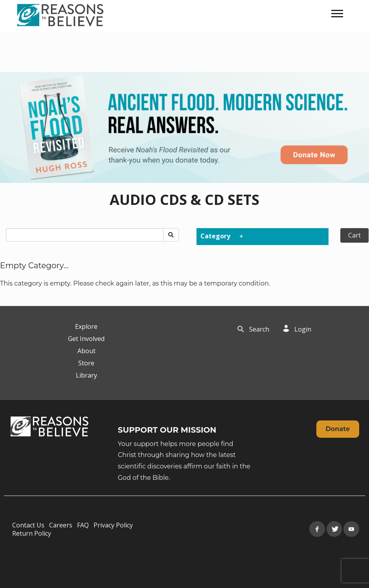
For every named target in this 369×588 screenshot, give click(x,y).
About (86, 351)
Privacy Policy (113, 525)
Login (303, 329)
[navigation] (337, 14)
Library (86, 375)
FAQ (83, 525)
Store (86, 363)
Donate (338, 429)
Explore (86, 326)
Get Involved (86, 339)
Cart (354, 235)
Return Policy (32, 533)
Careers (61, 525)
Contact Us (28, 525)
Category (220, 236)
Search (259, 329)
